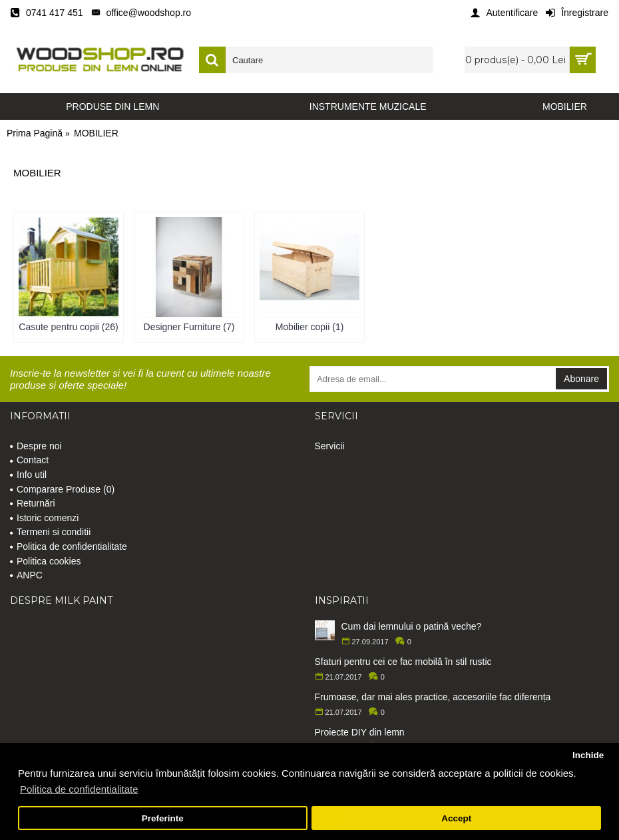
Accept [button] (456, 818)
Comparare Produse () (62, 489)
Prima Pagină (35, 133)
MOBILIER (96, 133)
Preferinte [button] (163, 818)
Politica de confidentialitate (69, 546)
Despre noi (36, 446)
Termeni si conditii (50, 532)
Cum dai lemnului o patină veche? (412, 626)
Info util (28, 475)
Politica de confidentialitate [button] (79, 789)
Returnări (33, 503)
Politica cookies (46, 561)
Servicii (330, 446)
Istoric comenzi (44, 518)
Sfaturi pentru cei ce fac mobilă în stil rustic (403, 662)
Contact (29, 460)
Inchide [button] (588, 755)
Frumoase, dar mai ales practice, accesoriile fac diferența (433, 697)
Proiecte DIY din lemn (360, 732)
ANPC (26, 575)
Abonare (581, 379)
